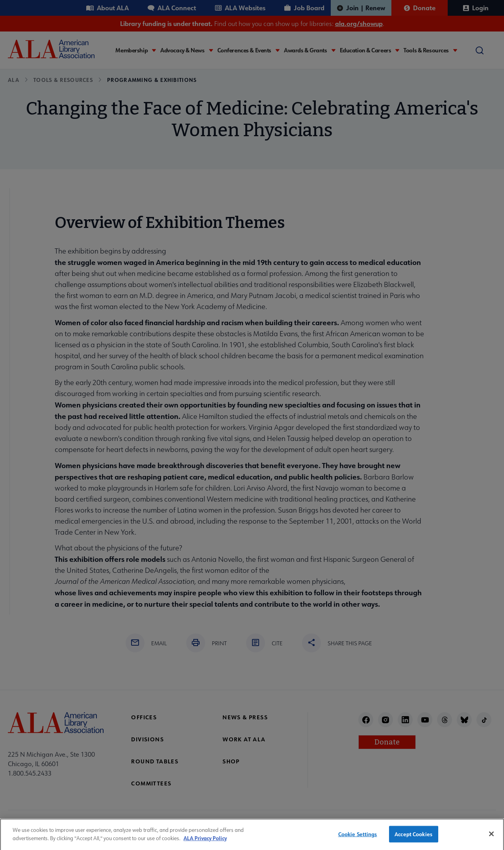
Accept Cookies (413, 838)
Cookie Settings (358, 838)
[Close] (491, 837)
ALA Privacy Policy (205, 841)
